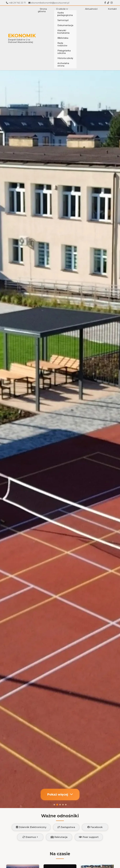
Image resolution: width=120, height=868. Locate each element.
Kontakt (112, 9)
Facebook (95, 827)
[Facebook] (105, 3)
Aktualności (91, 9)
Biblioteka (63, 38)
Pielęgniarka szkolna (64, 52)
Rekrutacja (59, 837)
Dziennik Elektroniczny (31, 827)
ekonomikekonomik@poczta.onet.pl (49, 3)
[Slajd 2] (57, 805)
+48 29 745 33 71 (16, 3)
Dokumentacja (65, 25)
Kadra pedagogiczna (65, 14)
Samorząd (63, 20)
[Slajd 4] (63, 805)
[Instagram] (112, 3)
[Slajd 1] (54, 805)
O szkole (62, 9)
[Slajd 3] (60, 805)
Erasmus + (30, 837)
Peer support (89, 837)
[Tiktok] (108, 3)
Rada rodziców (62, 44)
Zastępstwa (66, 827)
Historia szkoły (65, 58)
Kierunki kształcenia (63, 32)
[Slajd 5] (66, 805)
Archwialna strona (63, 65)
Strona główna (42, 10)
